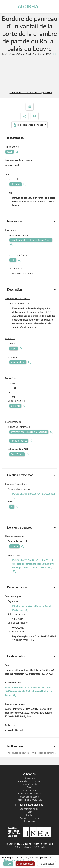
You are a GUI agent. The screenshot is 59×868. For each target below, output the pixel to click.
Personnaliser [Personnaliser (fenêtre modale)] (47, 864)
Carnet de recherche (29, 818)
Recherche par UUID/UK (29, 800)
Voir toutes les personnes (44, 753)
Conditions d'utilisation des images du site (29, 92)
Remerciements (29, 784)
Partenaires (30, 821)
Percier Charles (27, 54)
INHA (29, 812)
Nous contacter (30, 790)
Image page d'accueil (29, 797)
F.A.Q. (30, 787)
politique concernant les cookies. (19, 860)
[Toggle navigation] (56, 6)
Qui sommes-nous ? (30, 809)
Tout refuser (25, 864)
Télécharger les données (28, 125)
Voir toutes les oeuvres (19, 753)
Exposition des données (30, 794)
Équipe (30, 815)
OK (8, 864)
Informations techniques (29, 781)
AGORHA (28, 6)
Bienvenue (30, 778)
